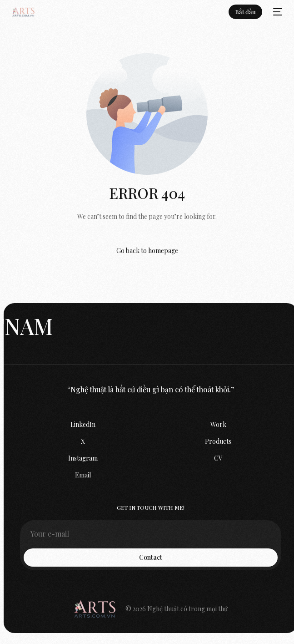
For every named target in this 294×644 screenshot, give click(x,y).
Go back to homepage (147, 251)
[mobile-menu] (277, 12)
